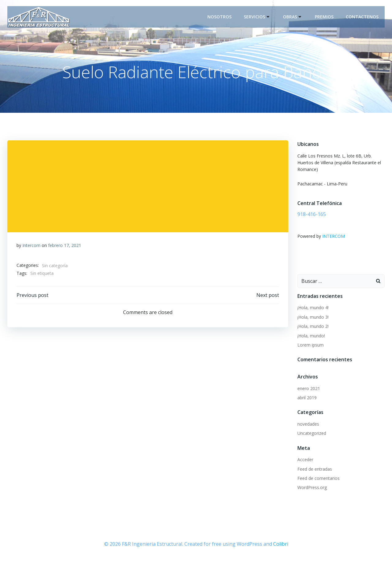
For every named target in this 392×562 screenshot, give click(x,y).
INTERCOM (334, 236)
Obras (293, 17)
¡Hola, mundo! (311, 336)
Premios (324, 17)
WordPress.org (312, 487)
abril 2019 (307, 398)
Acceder (305, 459)
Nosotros (219, 17)
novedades (308, 424)
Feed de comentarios (318, 478)
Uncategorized (312, 433)
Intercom (31, 245)
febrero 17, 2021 (65, 245)
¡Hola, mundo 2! (313, 326)
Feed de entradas (315, 469)
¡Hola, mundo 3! (313, 317)
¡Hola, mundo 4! (313, 308)
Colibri (281, 544)
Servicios (257, 17)
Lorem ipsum (311, 345)
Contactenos (362, 17)
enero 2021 (309, 388)
